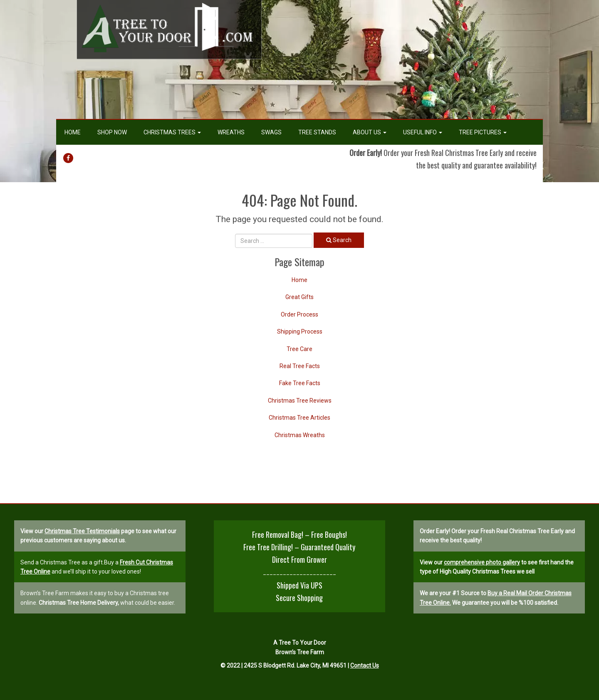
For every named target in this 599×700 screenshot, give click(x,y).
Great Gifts (299, 297)
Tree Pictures (483, 132)
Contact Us (365, 665)
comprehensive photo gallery (482, 562)
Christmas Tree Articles (299, 418)
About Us (370, 132)
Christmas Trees (172, 132)
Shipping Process (300, 331)
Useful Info (423, 132)
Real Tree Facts (300, 366)
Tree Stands (317, 132)
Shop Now (112, 132)
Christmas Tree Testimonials (82, 531)
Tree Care (299, 349)
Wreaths (231, 132)
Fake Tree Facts (300, 383)
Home (73, 132)
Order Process (299, 314)
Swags (271, 132)
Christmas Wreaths (300, 435)
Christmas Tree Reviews (300, 401)
